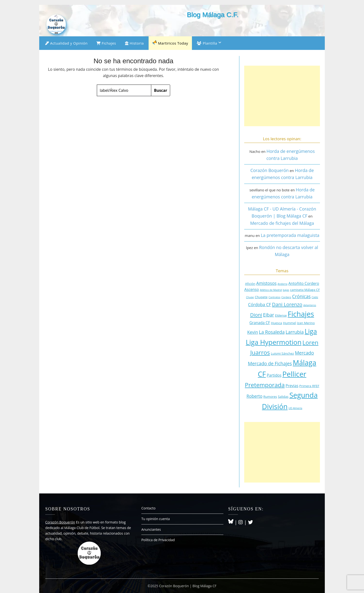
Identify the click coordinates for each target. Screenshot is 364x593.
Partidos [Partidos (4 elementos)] (274, 375)
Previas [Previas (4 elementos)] (292, 386)
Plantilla (207, 43)
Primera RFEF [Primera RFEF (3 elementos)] (309, 386)
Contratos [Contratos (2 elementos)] (274, 297)
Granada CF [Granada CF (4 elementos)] (260, 323)
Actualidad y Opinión (66, 43)
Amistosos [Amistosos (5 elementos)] (266, 283)
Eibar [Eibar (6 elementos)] (269, 315)
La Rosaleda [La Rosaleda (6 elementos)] (272, 332)
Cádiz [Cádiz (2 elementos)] (315, 297)
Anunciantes (151, 529)
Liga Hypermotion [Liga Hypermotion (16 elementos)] (274, 342)
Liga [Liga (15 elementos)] (311, 331)
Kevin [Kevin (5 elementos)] (252, 332)
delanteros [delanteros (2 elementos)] (310, 305)
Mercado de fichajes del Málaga (282, 223)
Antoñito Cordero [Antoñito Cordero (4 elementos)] (304, 283)
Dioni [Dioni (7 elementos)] (256, 315)
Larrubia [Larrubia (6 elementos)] (295, 332)
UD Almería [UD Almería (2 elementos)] (295, 408)
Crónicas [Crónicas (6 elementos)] (301, 296)
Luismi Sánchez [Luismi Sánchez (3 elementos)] (282, 353)
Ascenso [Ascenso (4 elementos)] (252, 289)
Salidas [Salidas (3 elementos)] (283, 397)
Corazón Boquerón (269, 170)
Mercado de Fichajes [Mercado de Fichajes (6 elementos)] (270, 364)
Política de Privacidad (158, 540)
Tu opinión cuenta (156, 519)
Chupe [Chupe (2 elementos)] (250, 297)
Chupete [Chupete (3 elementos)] (261, 297)
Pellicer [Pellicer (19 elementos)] (294, 374)
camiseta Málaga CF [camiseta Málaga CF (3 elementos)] (305, 290)
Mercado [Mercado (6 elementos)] (304, 353)
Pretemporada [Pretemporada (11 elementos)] (265, 385)
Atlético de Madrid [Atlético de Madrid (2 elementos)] (271, 290)
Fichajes (106, 43)
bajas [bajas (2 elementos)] (286, 290)
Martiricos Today (170, 43)
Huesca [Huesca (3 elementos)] (276, 323)
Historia (134, 43)
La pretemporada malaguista (290, 235)
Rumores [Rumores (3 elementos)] (270, 397)
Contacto (148, 508)
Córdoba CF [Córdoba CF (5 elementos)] (260, 304)
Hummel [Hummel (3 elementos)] (289, 323)
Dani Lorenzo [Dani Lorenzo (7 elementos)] (287, 304)
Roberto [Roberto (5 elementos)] (254, 396)
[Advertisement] (282, 96)
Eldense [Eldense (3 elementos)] (281, 315)
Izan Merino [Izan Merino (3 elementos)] (306, 323)
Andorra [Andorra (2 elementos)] (283, 284)
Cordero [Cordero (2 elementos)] (286, 297)
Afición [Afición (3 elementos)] (250, 284)
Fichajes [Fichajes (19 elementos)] (301, 314)
